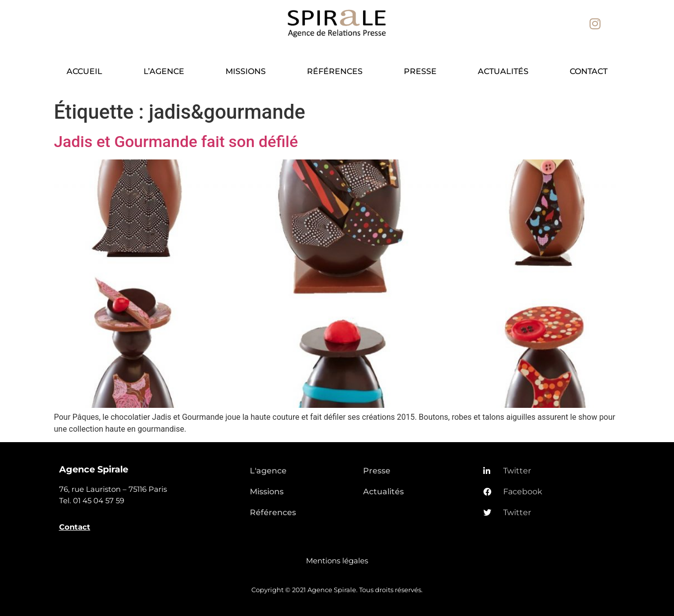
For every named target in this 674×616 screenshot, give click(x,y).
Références (335, 71)
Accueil (84, 71)
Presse (420, 71)
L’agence (164, 71)
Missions (246, 71)
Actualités (503, 71)
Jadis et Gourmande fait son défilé (176, 142)
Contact (589, 71)
